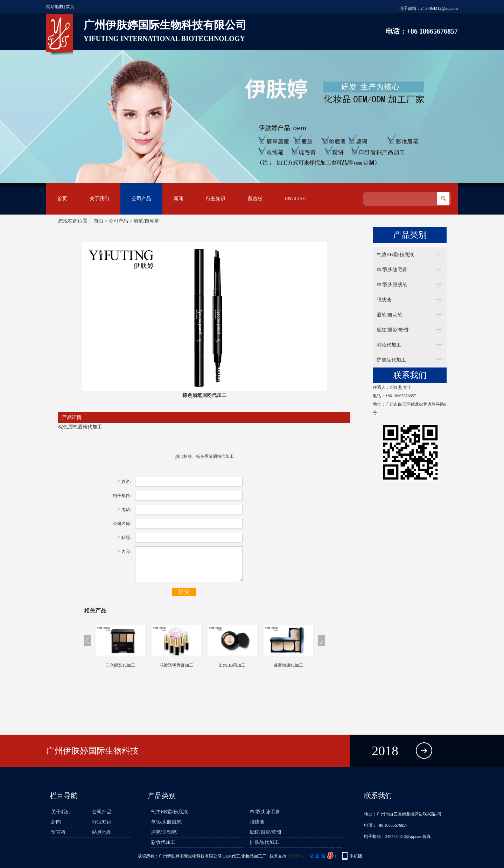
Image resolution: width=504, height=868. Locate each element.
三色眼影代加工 (120, 665)
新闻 (178, 199)
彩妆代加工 (389, 345)
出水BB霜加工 (232, 665)
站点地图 (102, 832)
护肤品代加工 (391, 360)
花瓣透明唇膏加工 (176, 665)
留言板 (255, 199)
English (295, 199)
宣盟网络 (296, 856)
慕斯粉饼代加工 (288, 665)
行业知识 (216, 199)
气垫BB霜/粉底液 (395, 255)
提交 (184, 592)
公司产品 (141, 199)
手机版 (356, 856)
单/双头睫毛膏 (392, 270)
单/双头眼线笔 (392, 285)
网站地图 (55, 7)
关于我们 (99, 199)
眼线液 (384, 300)
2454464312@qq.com (439, 8)
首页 (70, 7)
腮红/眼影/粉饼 (393, 330)
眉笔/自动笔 (146, 221)
